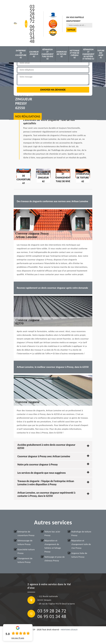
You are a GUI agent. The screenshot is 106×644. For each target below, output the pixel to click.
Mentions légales (69, 630)
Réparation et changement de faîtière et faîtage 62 (88, 54)
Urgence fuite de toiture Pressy (79, 555)
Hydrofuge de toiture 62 (62, 54)
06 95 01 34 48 (32, 34)
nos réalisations (28, 116)
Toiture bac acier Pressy (52, 534)
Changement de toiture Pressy (25, 560)
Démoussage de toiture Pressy (25, 542)
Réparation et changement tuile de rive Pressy (81, 544)
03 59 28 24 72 (32, 14)
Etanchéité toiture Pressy (26, 551)
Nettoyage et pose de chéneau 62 (75, 54)
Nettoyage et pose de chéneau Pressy (55, 559)
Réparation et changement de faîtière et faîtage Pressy (53, 546)
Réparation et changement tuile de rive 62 (48, 54)
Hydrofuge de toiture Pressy (81, 534)
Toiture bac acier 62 (101, 54)
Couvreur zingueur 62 (34, 54)
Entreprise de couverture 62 (21, 54)
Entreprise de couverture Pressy (26, 534)
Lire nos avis (18, 638)
